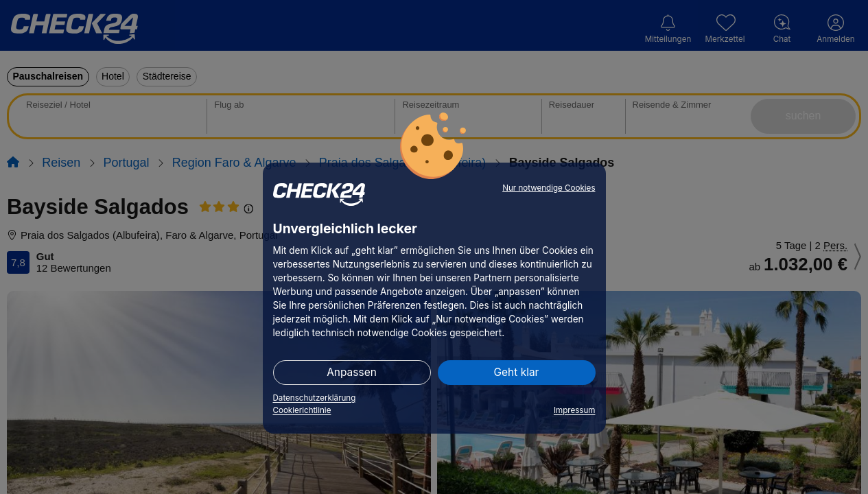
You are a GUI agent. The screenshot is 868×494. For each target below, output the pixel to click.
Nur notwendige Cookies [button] (549, 188)
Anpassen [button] (352, 372)
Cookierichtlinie (302, 410)
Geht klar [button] (517, 372)
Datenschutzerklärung (315, 398)
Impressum (575, 410)
